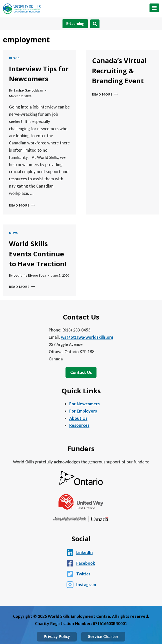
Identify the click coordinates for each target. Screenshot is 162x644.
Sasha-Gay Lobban (28, 90)
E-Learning (75, 24)
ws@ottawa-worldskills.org (87, 337)
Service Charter (103, 637)
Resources (79, 425)
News (13, 233)
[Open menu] (154, 8)
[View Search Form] (95, 24)
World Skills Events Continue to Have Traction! (38, 254)
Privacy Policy (57, 637)
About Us (78, 418)
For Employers (83, 411)
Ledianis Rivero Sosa (30, 275)
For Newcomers (84, 404)
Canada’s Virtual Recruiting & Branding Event (119, 71)
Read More (22, 205)
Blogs (14, 58)
